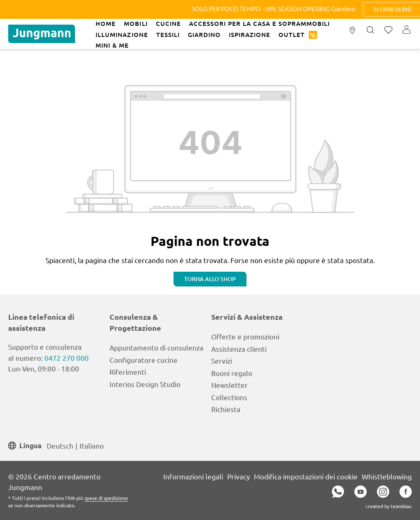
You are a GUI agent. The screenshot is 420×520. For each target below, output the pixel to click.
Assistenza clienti (239, 349)
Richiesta (226, 409)
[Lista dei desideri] (388, 30)
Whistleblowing (387, 476)
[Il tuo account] (406, 30)
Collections (229, 397)
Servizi (222, 361)
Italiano (92, 445)
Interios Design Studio (145, 384)
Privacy (239, 476)
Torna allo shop (210, 279)
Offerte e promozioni (245, 336)
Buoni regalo (232, 373)
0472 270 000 (66, 358)
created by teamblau (389, 506)
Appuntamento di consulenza (156, 347)
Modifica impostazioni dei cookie (306, 476)
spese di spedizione (106, 498)
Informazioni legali (193, 476)
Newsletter (229, 385)
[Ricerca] (370, 30)
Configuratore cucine (144, 360)
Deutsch (60, 445)
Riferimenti (128, 372)
